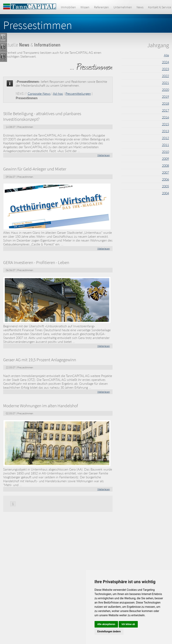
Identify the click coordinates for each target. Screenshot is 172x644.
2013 (165, 131)
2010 (165, 152)
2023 (165, 69)
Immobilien (68, 7)
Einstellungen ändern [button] (109, 631)
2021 (165, 83)
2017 (165, 110)
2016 (165, 117)
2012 (165, 138)
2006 (165, 179)
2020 (165, 90)
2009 (165, 159)
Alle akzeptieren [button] (106, 624)
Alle (166, 55)
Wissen (85, 7)
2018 (165, 103)
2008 (165, 166)
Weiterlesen (104, 155)
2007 (165, 172)
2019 (165, 97)
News (140, 7)
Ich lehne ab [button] (128, 624)
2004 (165, 193)
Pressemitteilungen (78, 94)
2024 (165, 62)
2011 (165, 145)
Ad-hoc (58, 94)
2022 (165, 76)
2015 (165, 124)
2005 (165, 186)
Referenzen (101, 7)
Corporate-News (39, 94)
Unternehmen (123, 7)
